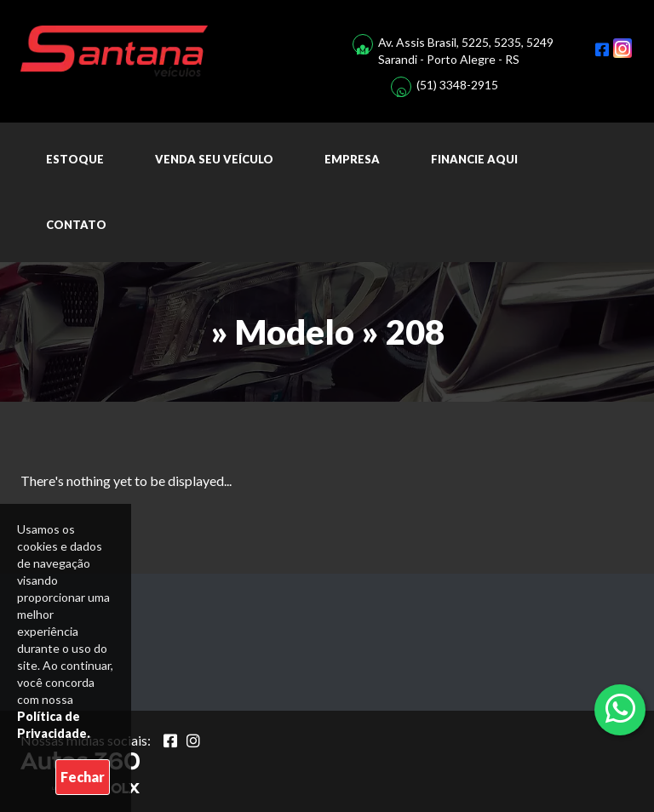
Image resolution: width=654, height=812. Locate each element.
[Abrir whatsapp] (620, 708)
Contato (76, 225)
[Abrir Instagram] (193, 741)
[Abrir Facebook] (170, 741)
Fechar (83, 777)
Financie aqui (474, 159)
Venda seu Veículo (214, 159)
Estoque (75, 159)
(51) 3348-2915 (457, 85)
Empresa (352, 159)
